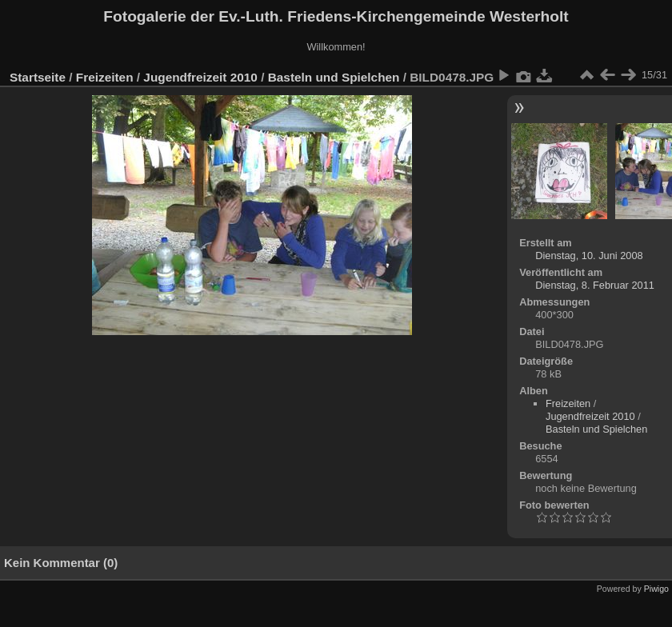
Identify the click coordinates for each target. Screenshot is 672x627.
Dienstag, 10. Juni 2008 (589, 256)
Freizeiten (105, 77)
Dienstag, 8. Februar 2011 (595, 285)
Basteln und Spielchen (334, 77)
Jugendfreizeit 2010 (200, 77)
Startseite (38, 77)
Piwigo (656, 589)
